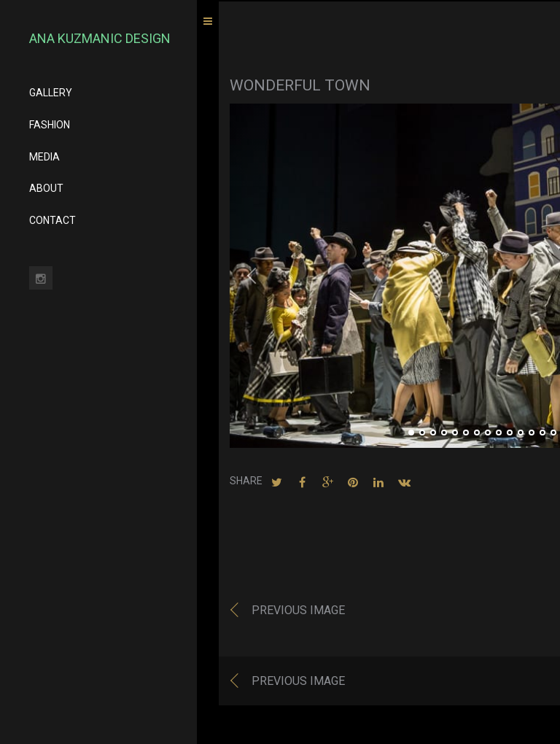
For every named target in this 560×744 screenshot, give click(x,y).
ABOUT (46, 188)
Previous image (298, 612)
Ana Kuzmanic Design (100, 38)
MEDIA (44, 157)
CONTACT (52, 220)
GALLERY (51, 93)
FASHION (50, 125)
